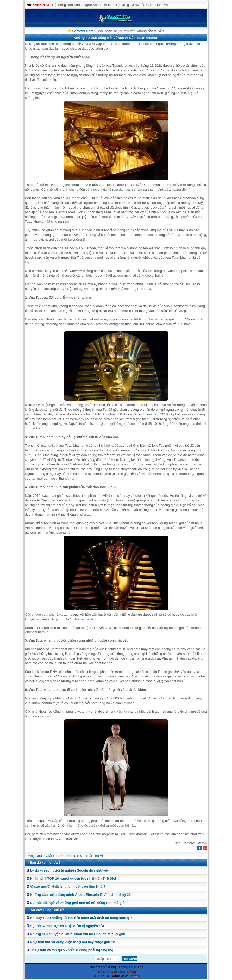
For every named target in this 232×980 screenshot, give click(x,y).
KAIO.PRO (41, 5)
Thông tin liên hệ (131, 967)
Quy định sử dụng (102, 967)
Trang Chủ (34, 856)
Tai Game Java (117, 976)
